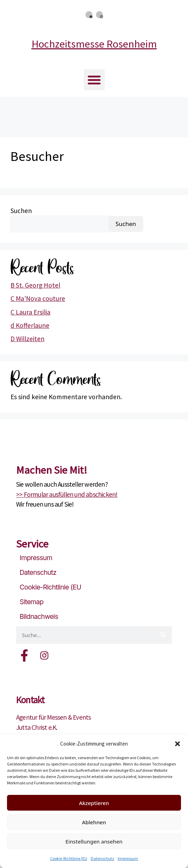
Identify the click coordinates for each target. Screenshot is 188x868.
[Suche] (163, 635)
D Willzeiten (27, 339)
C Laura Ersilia (30, 312)
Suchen (21, 211)
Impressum (128, 858)
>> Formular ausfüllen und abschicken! (67, 494)
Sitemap (32, 602)
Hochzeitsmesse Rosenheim (94, 44)
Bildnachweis (39, 616)
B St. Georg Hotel (35, 285)
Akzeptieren (94, 803)
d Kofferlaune (30, 325)
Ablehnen (94, 822)
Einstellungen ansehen (94, 841)
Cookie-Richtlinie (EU (69, 858)
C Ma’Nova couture (38, 298)
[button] (177, 744)
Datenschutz (102, 858)
